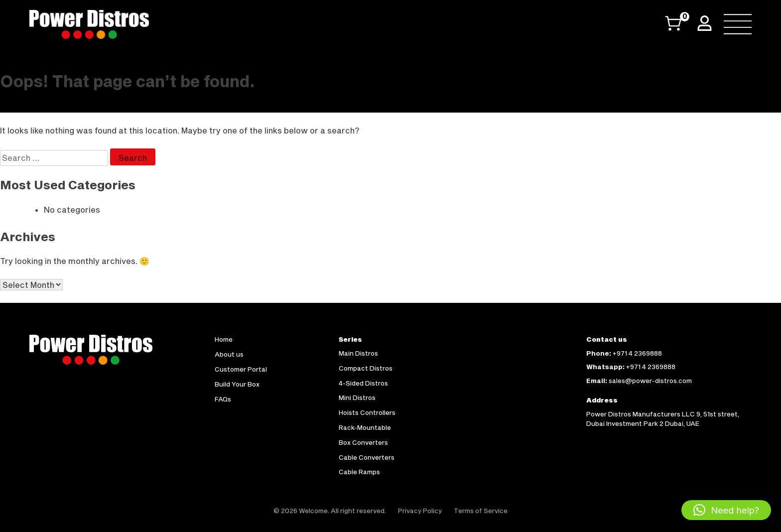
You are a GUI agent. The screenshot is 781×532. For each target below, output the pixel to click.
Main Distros (358, 353)
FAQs (223, 399)
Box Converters (363, 442)
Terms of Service (481, 511)
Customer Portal (241, 369)
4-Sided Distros (363, 383)
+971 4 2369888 (637, 353)
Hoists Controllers (367, 412)
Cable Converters (367, 457)
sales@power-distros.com (650, 381)
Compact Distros (366, 368)
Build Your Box (237, 384)
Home (224, 339)
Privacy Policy (420, 511)
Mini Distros (357, 398)
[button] (726, 510)
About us (229, 354)
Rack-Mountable (365, 427)
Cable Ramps (359, 472)
